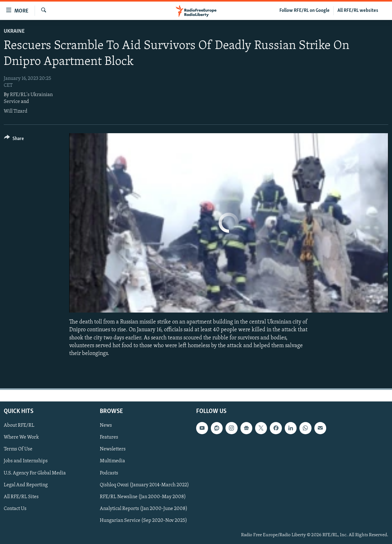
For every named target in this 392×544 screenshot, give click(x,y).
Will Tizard (16, 111)
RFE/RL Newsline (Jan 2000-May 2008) (143, 497)
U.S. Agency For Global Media (35, 473)
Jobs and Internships (26, 461)
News (106, 426)
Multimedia (112, 461)
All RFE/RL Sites (21, 497)
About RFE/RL (19, 426)
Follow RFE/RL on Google (305, 11)
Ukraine (14, 31)
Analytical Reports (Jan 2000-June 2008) (144, 509)
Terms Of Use (18, 449)
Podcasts (109, 473)
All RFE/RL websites (358, 11)
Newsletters (113, 449)
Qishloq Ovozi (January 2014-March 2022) (144, 485)
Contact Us (15, 509)
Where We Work (21, 438)
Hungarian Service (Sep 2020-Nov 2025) (143, 521)
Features (109, 438)
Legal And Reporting (26, 485)
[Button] (14, 140)
